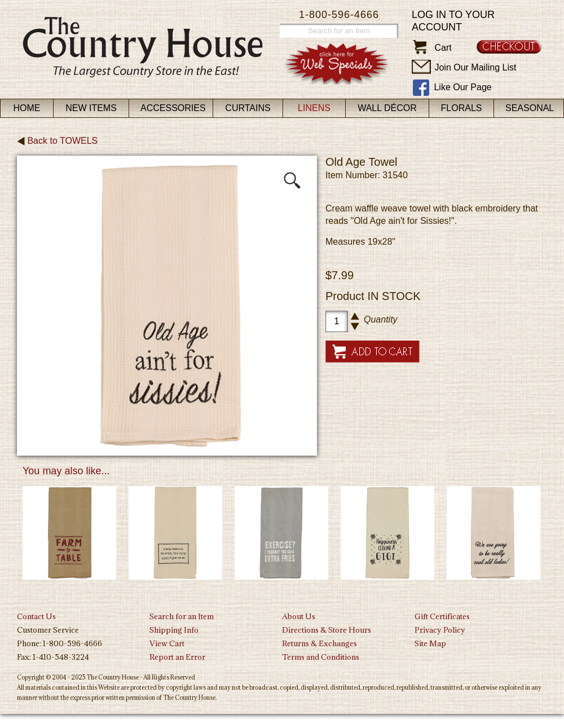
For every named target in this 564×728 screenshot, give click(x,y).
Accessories (173, 108)
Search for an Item (182, 616)
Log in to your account (453, 21)
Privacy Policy (440, 630)
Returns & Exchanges (320, 643)
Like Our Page (462, 87)
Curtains (248, 108)
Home (27, 108)
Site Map (430, 643)
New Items (91, 108)
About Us (299, 616)
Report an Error (177, 657)
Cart (443, 48)
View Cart (167, 643)
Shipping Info (174, 630)
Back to (57, 141)
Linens (314, 108)
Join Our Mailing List (475, 67)
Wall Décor (387, 108)
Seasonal (530, 108)
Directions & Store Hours (327, 630)
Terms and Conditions (321, 657)
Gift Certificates (442, 616)
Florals (462, 108)
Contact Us (36, 616)
